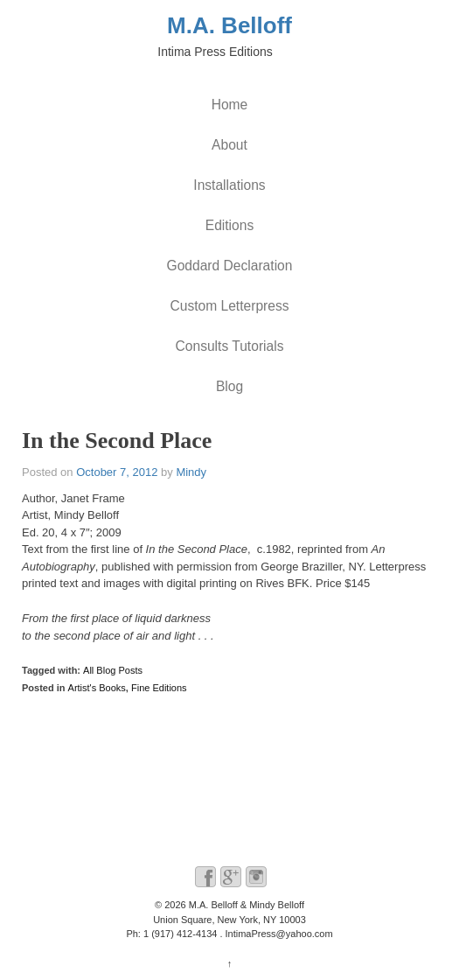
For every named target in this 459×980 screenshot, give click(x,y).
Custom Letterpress (229, 306)
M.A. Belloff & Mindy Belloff (245, 905)
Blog (229, 386)
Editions (229, 225)
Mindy (191, 472)
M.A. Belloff (229, 25)
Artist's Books (97, 688)
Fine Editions (159, 688)
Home (230, 105)
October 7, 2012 (117, 472)
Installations (229, 185)
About (229, 145)
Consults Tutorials (230, 346)
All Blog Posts (113, 670)
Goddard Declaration (230, 266)
